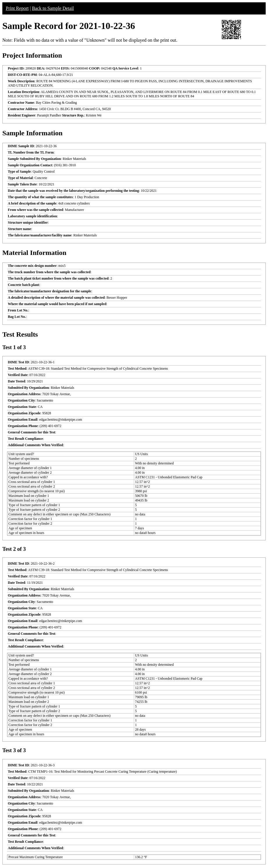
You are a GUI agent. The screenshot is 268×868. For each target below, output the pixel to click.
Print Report (17, 8)
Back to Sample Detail (53, 8)
